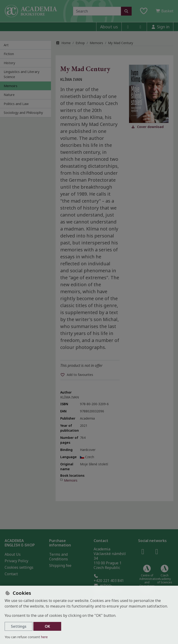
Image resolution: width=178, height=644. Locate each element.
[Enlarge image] (149, 94)
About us (109, 27)
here (44, 637)
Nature (9, 95)
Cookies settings (19, 567)
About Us (13, 554)
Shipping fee (60, 565)
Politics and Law (16, 104)
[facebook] (128, 27)
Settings (19, 626)
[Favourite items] (144, 11)
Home (63, 43)
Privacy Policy (16, 561)
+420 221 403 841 (109, 579)
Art (6, 45)
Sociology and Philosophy (23, 113)
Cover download (147, 127)
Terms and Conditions (59, 557)
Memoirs (11, 86)
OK (47, 626)
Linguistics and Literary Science (22, 74)
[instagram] (140, 27)
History (9, 63)
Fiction (9, 54)
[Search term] (97, 11)
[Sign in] (160, 27)
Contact (11, 574)
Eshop (80, 43)
